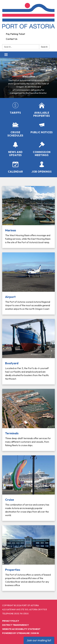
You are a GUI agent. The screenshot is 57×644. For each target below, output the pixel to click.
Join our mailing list (39, 640)
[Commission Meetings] (42, 149)
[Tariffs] (15, 108)
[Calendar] (15, 167)
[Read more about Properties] (28, 558)
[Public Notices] (42, 128)
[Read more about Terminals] (28, 420)
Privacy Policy (11, 621)
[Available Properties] (42, 110)
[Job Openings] (42, 167)
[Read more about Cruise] (28, 488)
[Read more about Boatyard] (28, 352)
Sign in (35, 633)
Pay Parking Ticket (15, 34)
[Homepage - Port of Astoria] (28, 16)
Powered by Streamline (16, 633)
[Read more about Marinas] (28, 217)
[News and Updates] (15, 149)
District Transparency (15, 625)
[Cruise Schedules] (15, 129)
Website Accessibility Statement (21, 629)
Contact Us (12, 39)
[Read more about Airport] (28, 283)
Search (44, 47)
